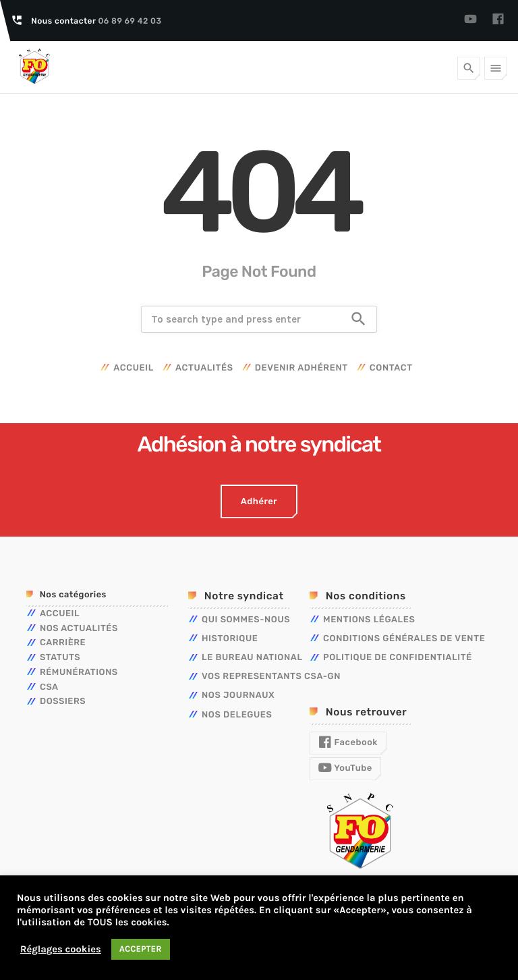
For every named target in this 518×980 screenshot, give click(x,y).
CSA (49, 687)
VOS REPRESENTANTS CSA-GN (271, 677)
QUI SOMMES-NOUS (246, 620)
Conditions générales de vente (404, 639)
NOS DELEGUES (237, 715)
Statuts (60, 658)
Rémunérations (79, 673)
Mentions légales (369, 620)
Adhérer (259, 502)
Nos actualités (79, 629)
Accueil (134, 368)
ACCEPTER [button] (141, 949)
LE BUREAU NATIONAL (252, 658)
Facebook (348, 742)
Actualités (204, 368)
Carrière (63, 643)
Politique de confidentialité (398, 658)
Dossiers (63, 702)
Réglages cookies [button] (61, 949)
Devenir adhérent (301, 368)
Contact (391, 368)
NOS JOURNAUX (238, 696)
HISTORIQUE (230, 639)
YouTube (345, 768)
